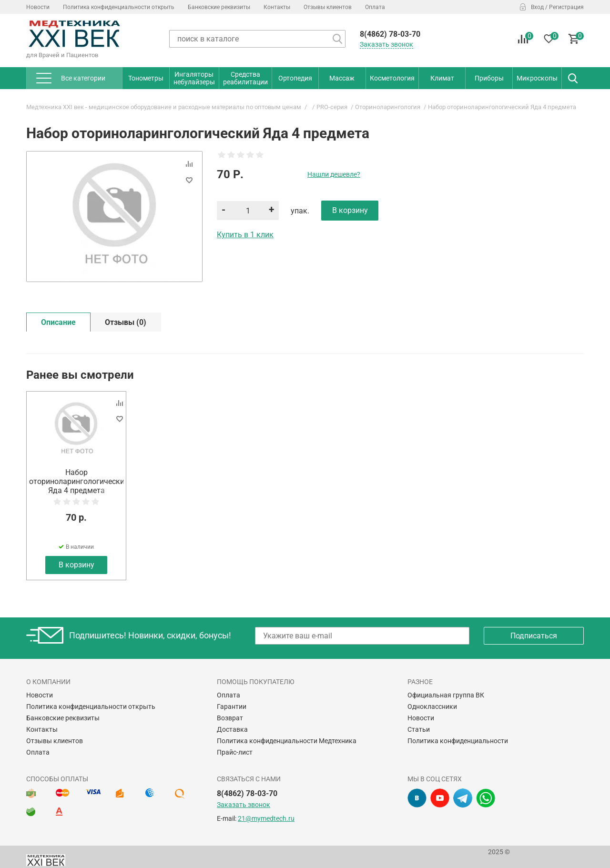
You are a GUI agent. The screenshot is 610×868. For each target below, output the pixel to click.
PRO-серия (332, 107)
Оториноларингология (388, 107)
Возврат (230, 718)
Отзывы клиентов (328, 7)
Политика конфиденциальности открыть (119, 7)
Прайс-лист (235, 752)
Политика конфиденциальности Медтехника (287, 741)
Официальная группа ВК (446, 695)
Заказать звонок (386, 44)
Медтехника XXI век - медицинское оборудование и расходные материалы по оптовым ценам (164, 107)
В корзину (76, 565)
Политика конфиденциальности (458, 741)
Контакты (277, 7)
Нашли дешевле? (334, 174)
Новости (38, 7)
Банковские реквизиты (219, 7)
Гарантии (232, 707)
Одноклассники (432, 707)
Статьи (419, 729)
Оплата (375, 7)
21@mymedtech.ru (266, 818)
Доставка (232, 729)
